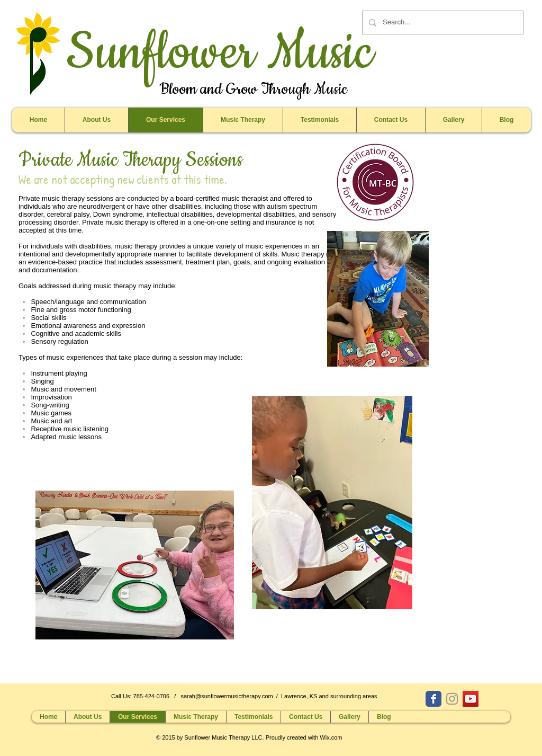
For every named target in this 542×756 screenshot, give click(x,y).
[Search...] (442, 23)
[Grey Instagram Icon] (452, 699)
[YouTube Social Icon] (471, 699)
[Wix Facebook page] (433, 699)
